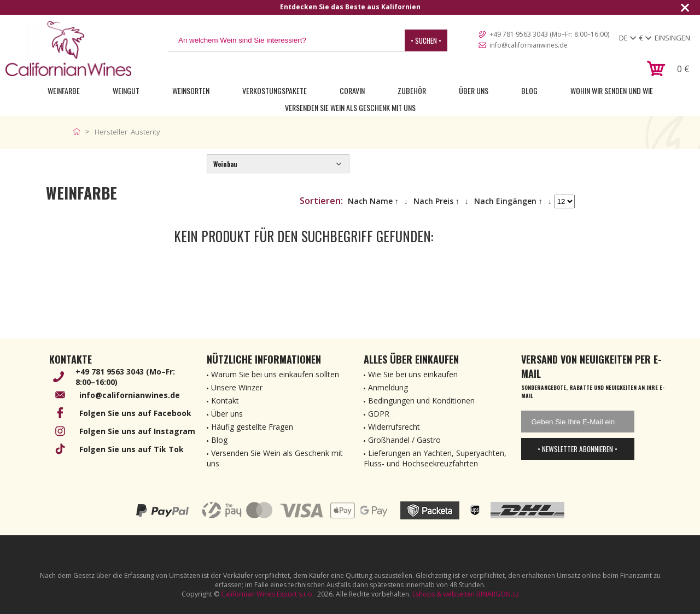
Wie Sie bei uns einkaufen (413, 374)
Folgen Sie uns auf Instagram (137, 431)
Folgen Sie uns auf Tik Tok (132, 449)
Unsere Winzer (237, 387)
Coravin (352, 90)
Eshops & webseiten (444, 594)
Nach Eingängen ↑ (508, 201)
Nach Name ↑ (373, 201)
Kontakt (225, 400)
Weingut (126, 90)
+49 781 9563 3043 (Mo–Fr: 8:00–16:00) (549, 34)
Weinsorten (191, 90)
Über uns (474, 90)
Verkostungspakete (275, 90)
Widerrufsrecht (394, 427)
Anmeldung (388, 387)
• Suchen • (426, 40)
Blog (529, 90)
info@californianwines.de (529, 45)
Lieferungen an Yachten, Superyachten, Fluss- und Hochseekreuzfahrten (435, 458)
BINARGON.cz (498, 594)
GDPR (379, 414)
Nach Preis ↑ (436, 201)
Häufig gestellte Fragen (252, 427)
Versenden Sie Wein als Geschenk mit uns (350, 107)
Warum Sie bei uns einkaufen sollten (275, 374)
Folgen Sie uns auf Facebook (135, 413)
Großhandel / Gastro (404, 440)
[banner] (68, 48)
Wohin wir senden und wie (612, 90)
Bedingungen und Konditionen (421, 400)
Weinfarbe (64, 90)
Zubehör (412, 90)
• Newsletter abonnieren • (577, 449)
